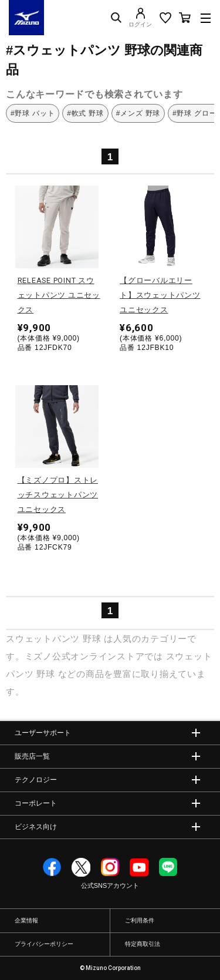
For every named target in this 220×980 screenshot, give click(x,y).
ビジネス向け (36, 827)
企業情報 (26, 920)
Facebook (52, 867)
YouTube (139, 867)
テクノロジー (36, 780)
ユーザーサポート (43, 733)
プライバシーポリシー (44, 944)
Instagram (110, 867)
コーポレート (36, 803)
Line (168, 867)
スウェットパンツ (43, 639)
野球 (92, 639)
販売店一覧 (32, 756)
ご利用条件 (140, 920)
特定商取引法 (143, 944)
